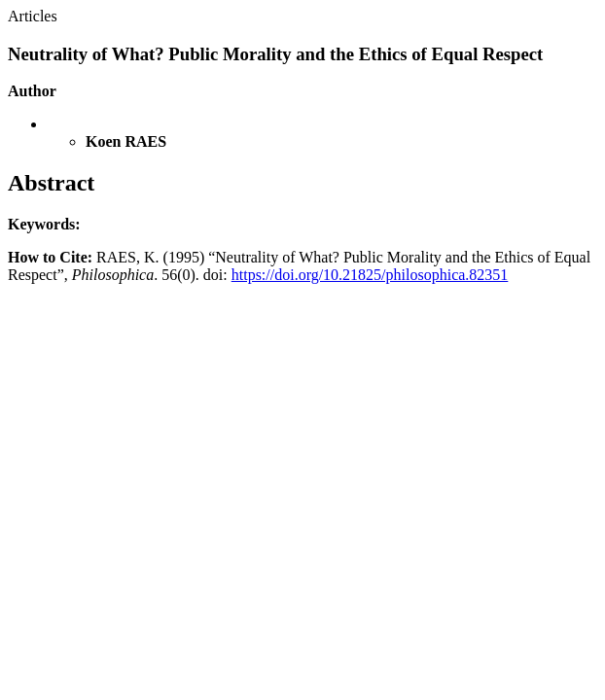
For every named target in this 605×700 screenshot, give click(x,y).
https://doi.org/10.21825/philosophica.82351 (370, 275)
